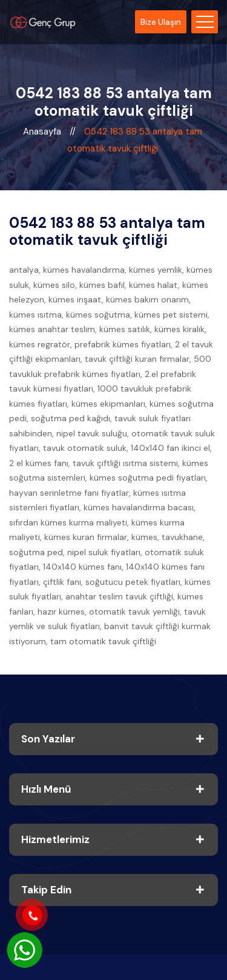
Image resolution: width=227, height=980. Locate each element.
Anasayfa (43, 132)
